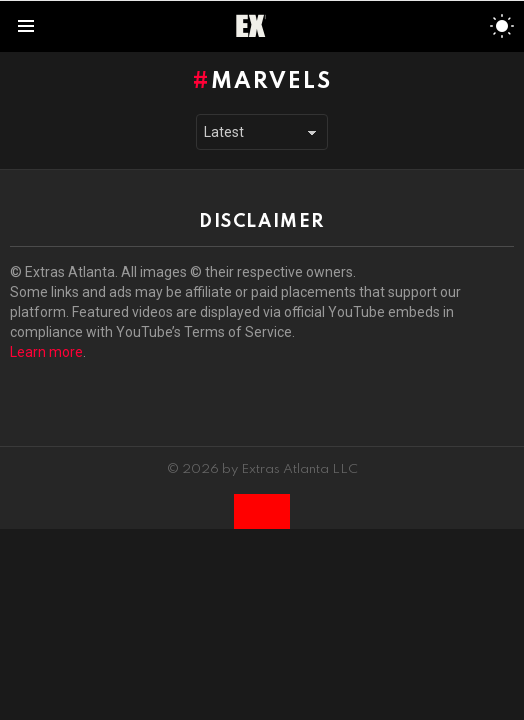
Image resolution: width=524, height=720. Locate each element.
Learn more (46, 352)
